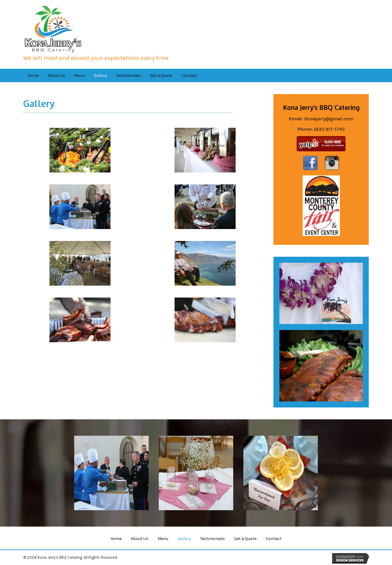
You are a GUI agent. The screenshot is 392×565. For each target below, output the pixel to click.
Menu (163, 539)
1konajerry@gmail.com (329, 119)
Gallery (184, 539)
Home (116, 539)
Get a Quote (245, 539)
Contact (274, 539)
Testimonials (213, 539)
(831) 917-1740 (329, 129)
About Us (140, 539)
